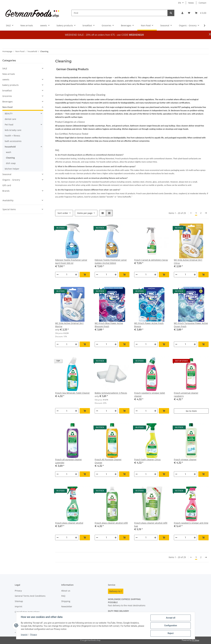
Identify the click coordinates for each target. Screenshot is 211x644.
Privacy (34, 635)
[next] (206, 213)
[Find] (120, 13)
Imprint (24, 635)
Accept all (170, 618)
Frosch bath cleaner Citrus (147, 459)
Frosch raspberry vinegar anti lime (191, 523)
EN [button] (180, 3)
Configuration (171, 626)
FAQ (63, 596)
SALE (5, 68)
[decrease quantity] (58, 275)
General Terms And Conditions (30, 596)
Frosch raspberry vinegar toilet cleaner (150, 394)
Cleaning (10, 158)
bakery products (11, 85)
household (10, 147)
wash (9, 152)
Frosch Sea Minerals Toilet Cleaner (72, 393)
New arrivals (9, 74)
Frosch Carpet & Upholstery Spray (151, 260)
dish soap (11, 163)
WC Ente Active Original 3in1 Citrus (188, 261)
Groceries (7, 96)
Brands (6, 191)
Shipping (66, 601)
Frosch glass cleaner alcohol (69, 523)
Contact (202, 3)
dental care (10, 119)
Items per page (85, 213)
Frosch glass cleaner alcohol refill (111, 523)
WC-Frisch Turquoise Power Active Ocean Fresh (191, 325)
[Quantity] (67, 275)
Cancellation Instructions (27, 612)
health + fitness (12, 136)
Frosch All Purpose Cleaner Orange (108, 461)
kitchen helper (12, 169)
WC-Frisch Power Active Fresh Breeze (149, 325)
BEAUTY (9, 114)
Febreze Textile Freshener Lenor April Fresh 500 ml (71, 261)
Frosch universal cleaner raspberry (186, 394)
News (191, 3)
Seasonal (7, 174)
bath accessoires (13, 141)
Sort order (63, 213)
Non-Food (7, 107)
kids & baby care (13, 130)
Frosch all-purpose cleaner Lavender (69, 461)
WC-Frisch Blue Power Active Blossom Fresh (109, 325)
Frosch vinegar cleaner (185, 459)
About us (66, 591)
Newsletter (67, 606)
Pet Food (9, 125)
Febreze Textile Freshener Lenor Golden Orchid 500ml (111, 261)
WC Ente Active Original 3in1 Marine (69, 325)
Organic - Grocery (11, 180)
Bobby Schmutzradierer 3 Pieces (111, 393)
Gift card (7, 185)
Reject (171, 633)
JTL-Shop (195, 640)
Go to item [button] (191, 411)
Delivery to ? (116, 591)
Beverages (8, 102)
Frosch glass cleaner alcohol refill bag (151, 524)
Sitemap (19, 601)
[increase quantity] (76, 275)
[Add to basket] (85, 275)
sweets (6, 79)
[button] (182, 13)
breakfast (7, 91)
